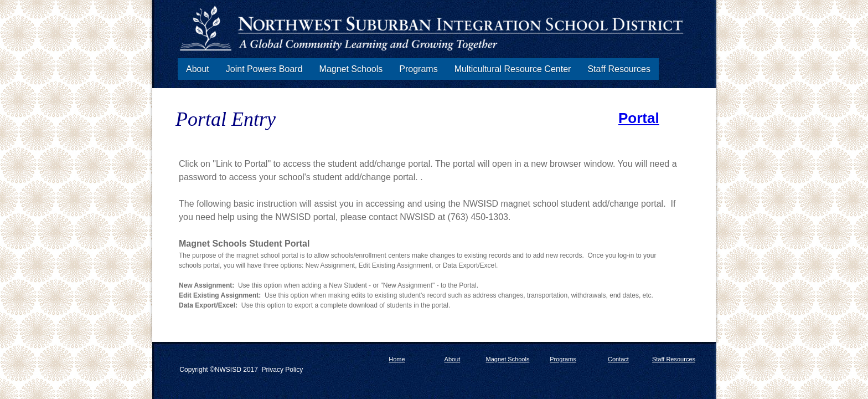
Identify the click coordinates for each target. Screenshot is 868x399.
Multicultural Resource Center (513, 69)
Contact (618, 359)
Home (397, 359)
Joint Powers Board (264, 69)
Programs (418, 69)
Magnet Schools (351, 69)
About (198, 69)
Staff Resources (619, 69)
